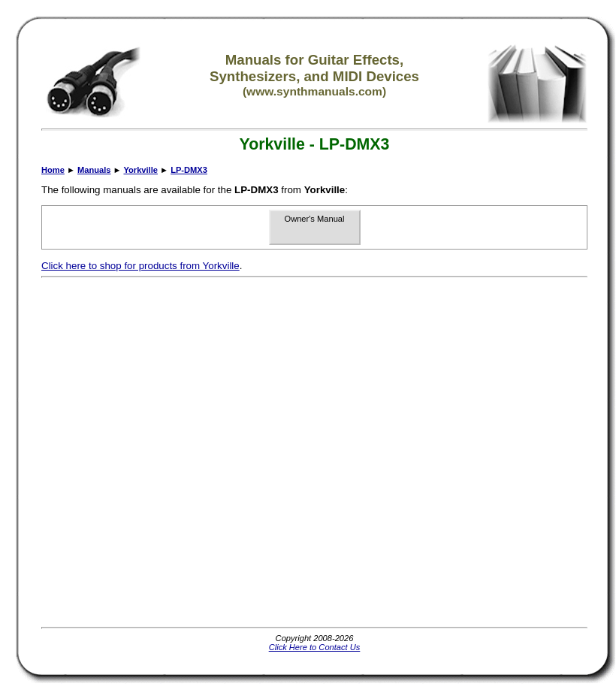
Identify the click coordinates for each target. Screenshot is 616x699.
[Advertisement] (169, 452)
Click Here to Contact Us (315, 647)
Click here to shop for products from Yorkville (140, 266)
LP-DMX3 (189, 170)
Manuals (94, 170)
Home (53, 170)
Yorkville (140, 170)
